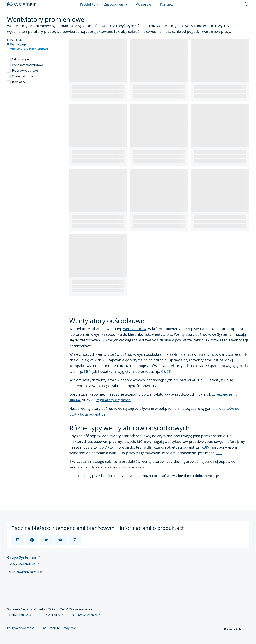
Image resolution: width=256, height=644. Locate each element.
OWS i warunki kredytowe (59, 628)
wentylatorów (135, 329)
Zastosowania (117, 4)
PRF (219, 453)
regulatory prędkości (114, 400)
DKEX (109, 447)
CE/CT (166, 371)
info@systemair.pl (89, 615)
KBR (87, 371)
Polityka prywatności (21, 628)
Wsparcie (145, 4)
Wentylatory (17, 45)
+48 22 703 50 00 (30, 615)
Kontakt (168, 4)
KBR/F (206, 447)
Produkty (89, 4)
